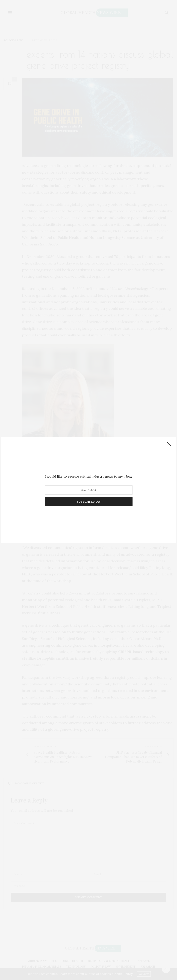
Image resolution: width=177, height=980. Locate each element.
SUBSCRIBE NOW (89, 502)
